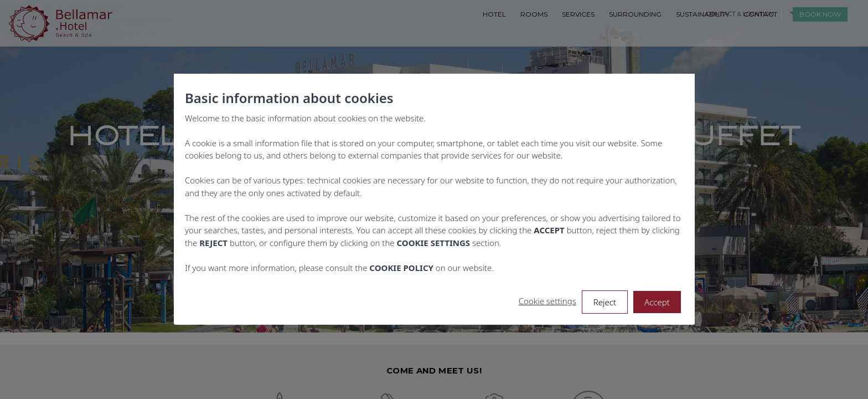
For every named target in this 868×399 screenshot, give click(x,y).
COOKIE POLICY (401, 268)
